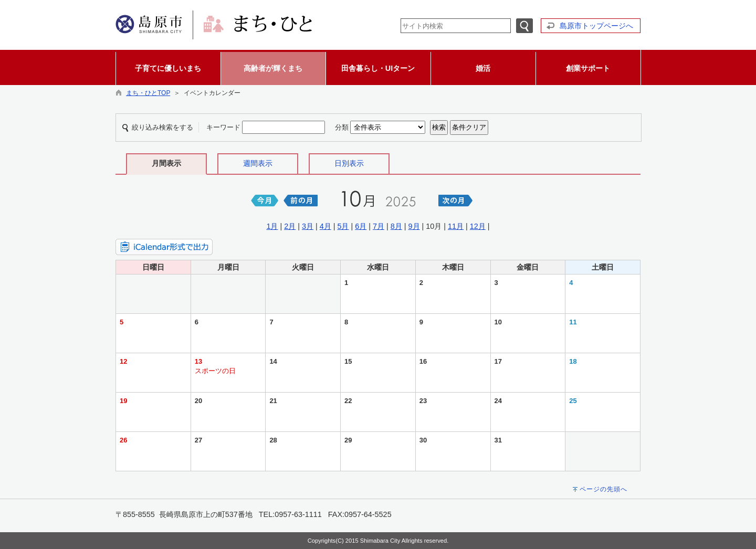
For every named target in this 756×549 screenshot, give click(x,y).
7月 (379, 226)
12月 (478, 226)
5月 (343, 226)
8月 (396, 226)
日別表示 (349, 163)
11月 (456, 226)
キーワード (223, 127)
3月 (308, 226)
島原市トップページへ (596, 26)
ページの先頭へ (603, 489)
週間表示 (258, 163)
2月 (290, 226)
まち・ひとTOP (148, 93)
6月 (361, 226)
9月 (414, 226)
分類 (342, 127)
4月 (325, 226)
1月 (272, 226)
